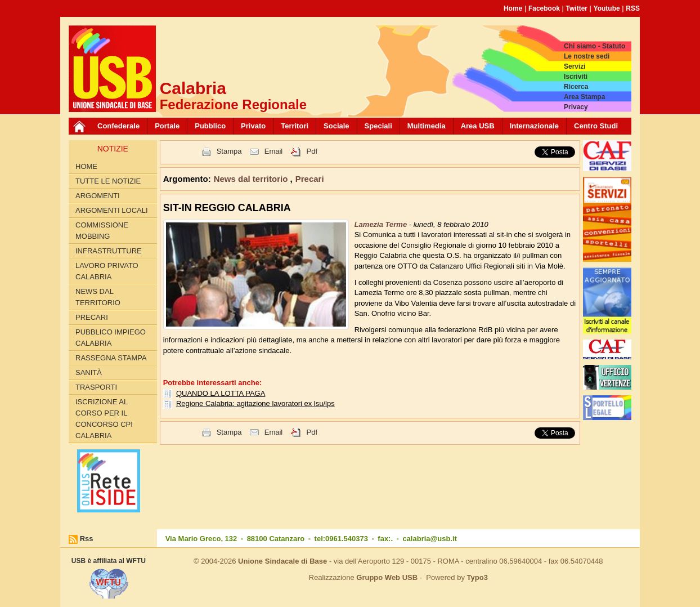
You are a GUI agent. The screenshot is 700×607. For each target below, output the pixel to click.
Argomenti (98, 196)
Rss (87, 539)
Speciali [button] (378, 126)
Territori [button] (295, 126)
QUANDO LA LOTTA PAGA (221, 393)
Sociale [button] (336, 126)
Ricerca (576, 87)
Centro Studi (596, 126)
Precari (92, 317)
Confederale (118, 126)
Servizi (575, 66)
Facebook (544, 8)
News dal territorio (98, 297)
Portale (167, 126)
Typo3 (477, 577)
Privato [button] (253, 126)
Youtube (607, 8)
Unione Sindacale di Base (282, 561)
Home (513, 8)
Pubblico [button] (210, 126)
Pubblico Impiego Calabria (111, 338)
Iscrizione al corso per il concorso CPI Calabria (104, 419)
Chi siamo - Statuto (594, 46)
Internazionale (534, 126)
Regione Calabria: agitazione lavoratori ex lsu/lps (255, 403)
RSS (633, 8)
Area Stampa (584, 97)
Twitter (577, 8)
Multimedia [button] (427, 126)
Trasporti (96, 387)
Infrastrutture (109, 251)
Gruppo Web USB (387, 577)
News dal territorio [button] (252, 179)
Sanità (89, 372)
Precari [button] (310, 179)
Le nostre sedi (587, 56)
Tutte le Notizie (108, 181)
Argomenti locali (112, 210)
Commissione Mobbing (102, 231)
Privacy (576, 107)
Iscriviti (576, 77)
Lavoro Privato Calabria (107, 271)
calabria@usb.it (429, 539)
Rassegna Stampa (111, 358)
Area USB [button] (478, 126)
